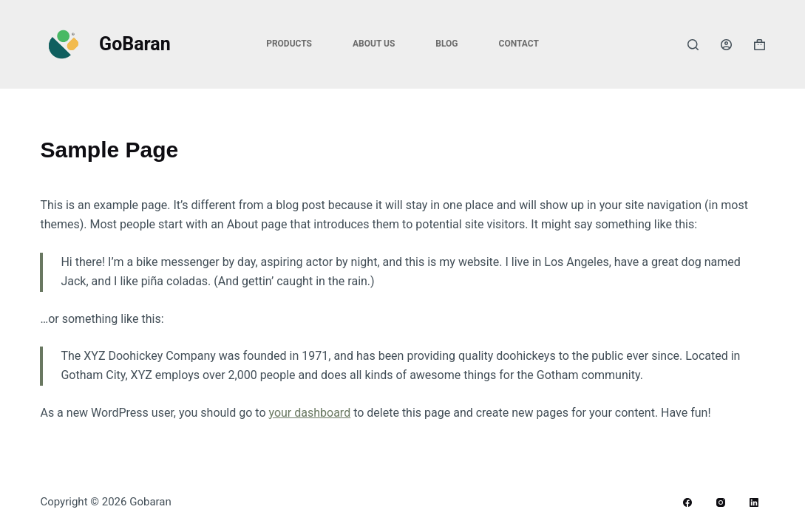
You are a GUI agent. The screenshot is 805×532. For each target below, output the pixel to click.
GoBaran (135, 44)
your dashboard (309, 413)
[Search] (693, 45)
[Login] (726, 45)
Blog (446, 44)
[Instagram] (721, 502)
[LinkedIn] (754, 502)
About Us (374, 44)
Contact (519, 44)
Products (289, 44)
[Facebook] (687, 502)
